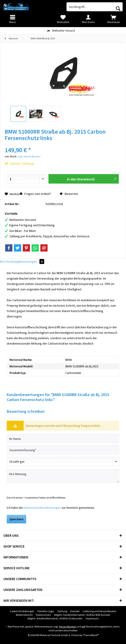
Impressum (92, 618)
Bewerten (69, 194)
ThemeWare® (91, 635)
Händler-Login (46, 611)
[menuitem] (113, 19)
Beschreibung (9, 261)
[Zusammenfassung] (63, 450)
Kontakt (75, 611)
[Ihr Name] (63, 439)
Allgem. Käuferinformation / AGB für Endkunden (55, 618)
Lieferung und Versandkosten (100, 611)
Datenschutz (43, 615)
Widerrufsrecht (24, 615)
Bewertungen (31, 261)
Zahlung (62, 611)
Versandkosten (68, 626)
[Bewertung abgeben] (63, 462)
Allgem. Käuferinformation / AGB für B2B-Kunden (82, 615)
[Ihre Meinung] (63, 476)
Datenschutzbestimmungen (42, 508)
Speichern (16, 519)
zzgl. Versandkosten (29, 156)
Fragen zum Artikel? (35, 194)
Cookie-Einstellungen (22, 611)
